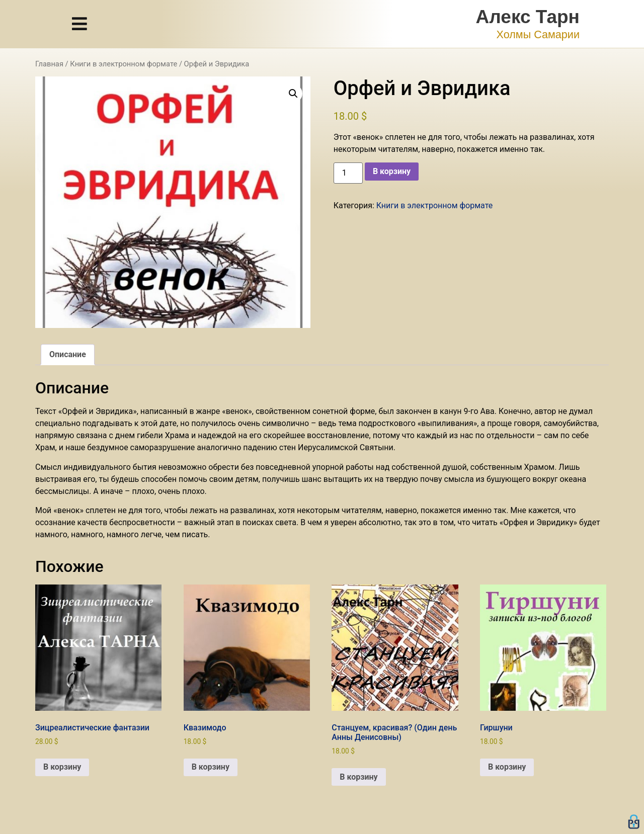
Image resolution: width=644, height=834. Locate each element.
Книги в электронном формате (124, 64)
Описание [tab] (68, 354)
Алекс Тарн (528, 17)
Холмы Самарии (538, 34)
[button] (293, 94)
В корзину (392, 171)
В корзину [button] (62, 767)
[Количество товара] (348, 173)
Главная (49, 64)
